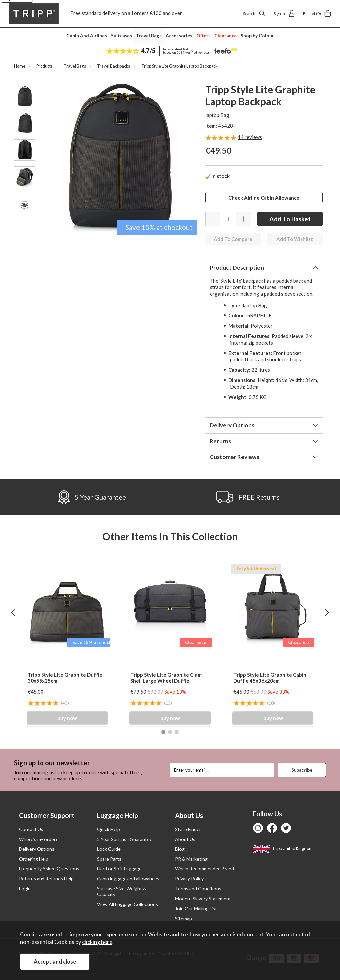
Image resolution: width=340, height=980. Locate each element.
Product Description (237, 267)
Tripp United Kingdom (283, 848)
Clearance (226, 35)
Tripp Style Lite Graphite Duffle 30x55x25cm (65, 678)
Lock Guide (109, 849)
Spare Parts (109, 859)
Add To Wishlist (295, 239)
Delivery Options (232, 425)
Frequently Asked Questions (49, 869)
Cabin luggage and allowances (128, 879)
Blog (180, 849)
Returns (220, 441)
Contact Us (31, 829)
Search (254, 13)
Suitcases (122, 35)
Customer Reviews (235, 457)
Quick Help (108, 829)
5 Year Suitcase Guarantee (125, 839)
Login (25, 889)
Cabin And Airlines (87, 35)
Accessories (179, 35)
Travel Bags (149, 35)
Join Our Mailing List (196, 908)
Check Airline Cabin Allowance (264, 198)
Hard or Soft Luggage (119, 869)
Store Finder (188, 829)
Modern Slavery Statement (203, 898)
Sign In (284, 13)
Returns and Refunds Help (46, 879)
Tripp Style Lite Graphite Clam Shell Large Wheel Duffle (166, 678)
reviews (250, 137)
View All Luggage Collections (127, 904)
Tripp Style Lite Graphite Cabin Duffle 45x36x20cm (270, 678)
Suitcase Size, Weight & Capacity (122, 891)
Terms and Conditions (198, 889)
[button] (163, 732)
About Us (185, 839)
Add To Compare (233, 239)
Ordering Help (34, 859)
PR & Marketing (191, 859)
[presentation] (13, 612)
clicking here (97, 942)
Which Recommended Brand (205, 869)
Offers (203, 35)
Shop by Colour (257, 35)
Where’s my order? (38, 839)
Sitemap (183, 918)
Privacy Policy (189, 879)
